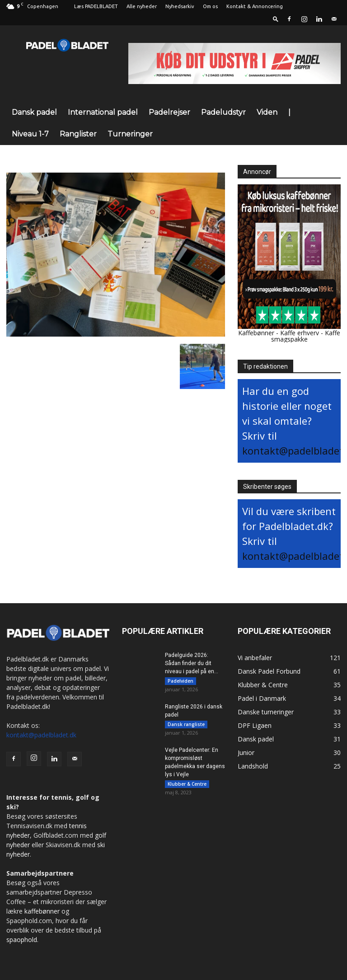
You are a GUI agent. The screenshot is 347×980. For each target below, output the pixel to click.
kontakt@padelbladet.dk (41, 735)
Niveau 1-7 (30, 134)
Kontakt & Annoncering (255, 6)
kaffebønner (42, 911)
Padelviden (181, 681)
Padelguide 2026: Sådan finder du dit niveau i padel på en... (192, 663)
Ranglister (78, 134)
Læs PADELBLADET (96, 6)
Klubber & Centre (187, 787)
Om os (210, 6)
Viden (267, 112)
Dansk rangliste (186, 726)
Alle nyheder (142, 6)
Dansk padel (34, 112)
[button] (276, 19)
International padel (103, 112)
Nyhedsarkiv (180, 6)
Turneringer (130, 134)
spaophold (22, 940)
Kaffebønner (256, 333)
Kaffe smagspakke (306, 336)
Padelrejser (169, 112)
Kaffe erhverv (300, 333)
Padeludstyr (223, 112)
